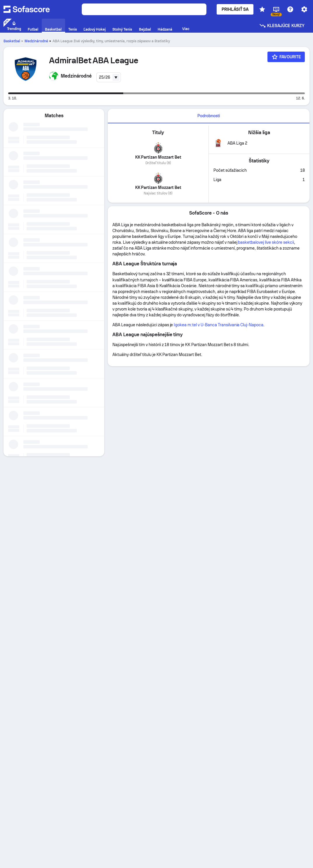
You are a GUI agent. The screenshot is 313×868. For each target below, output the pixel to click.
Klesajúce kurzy (282, 26)
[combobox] (109, 77)
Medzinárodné (36, 41)
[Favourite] (286, 57)
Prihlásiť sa (235, 9)
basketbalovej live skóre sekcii (266, 242)
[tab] (209, 116)
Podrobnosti (209, 116)
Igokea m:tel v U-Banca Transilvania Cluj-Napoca (219, 325)
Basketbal (12, 41)
